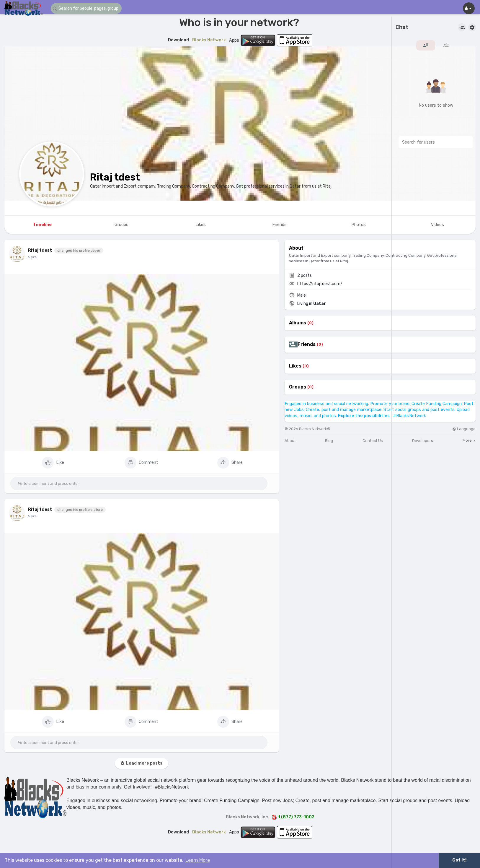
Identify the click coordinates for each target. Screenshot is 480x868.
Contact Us (373, 441)
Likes (295, 366)
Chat (402, 27)
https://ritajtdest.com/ (320, 284)
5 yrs (32, 257)
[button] (86, 8)
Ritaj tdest (115, 177)
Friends (307, 344)
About (290, 441)
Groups (298, 387)
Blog (329, 441)
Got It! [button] (459, 860)
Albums (298, 323)
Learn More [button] (198, 860)
